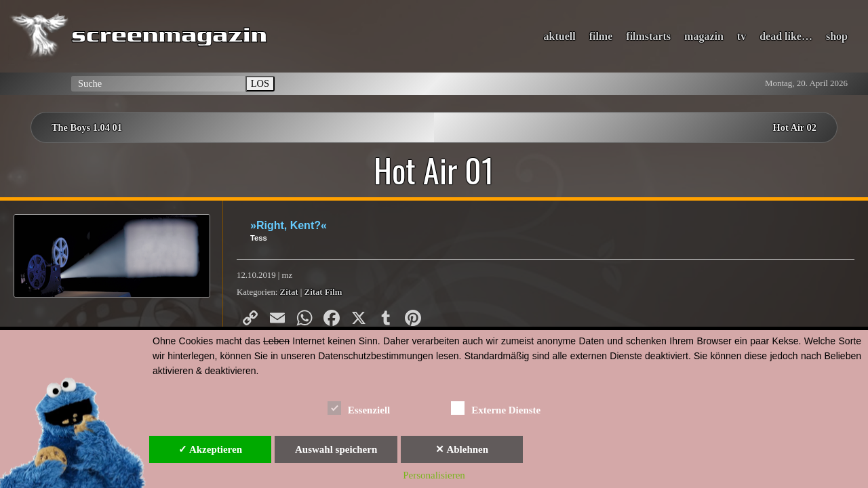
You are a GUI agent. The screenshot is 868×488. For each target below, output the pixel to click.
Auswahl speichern (336, 449)
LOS (260, 83)
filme (601, 36)
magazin (704, 36)
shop (837, 36)
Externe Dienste (496, 408)
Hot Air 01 (434, 170)
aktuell (560, 36)
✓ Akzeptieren (210, 449)
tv (742, 36)
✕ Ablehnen (462, 449)
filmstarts (648, 36)
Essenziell (359, 408)
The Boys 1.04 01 (87, 127)
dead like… (786, 36)
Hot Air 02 (795, 127)
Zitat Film (323, 292)
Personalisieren (434, 475)
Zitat (289, 292)
